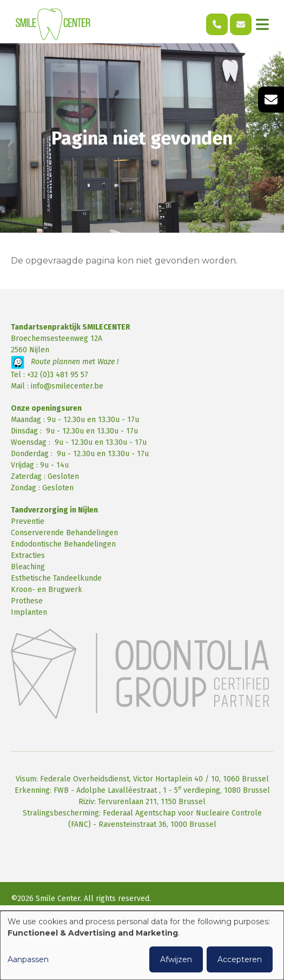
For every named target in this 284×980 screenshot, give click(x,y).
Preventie (28, 521)
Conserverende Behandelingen (64, 533)
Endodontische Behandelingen (63, 544)
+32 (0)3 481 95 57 (58, 375)
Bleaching (28, 567)
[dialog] (142, 945)
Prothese (27, 601)
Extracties (28, 555)
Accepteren (240, 959)
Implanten (29, 612)
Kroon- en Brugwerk (47, 590)
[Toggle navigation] (262, 24)
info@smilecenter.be (67, 386)
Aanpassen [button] (28, 959)
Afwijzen (176, 959)
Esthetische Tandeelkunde (56, 578)
